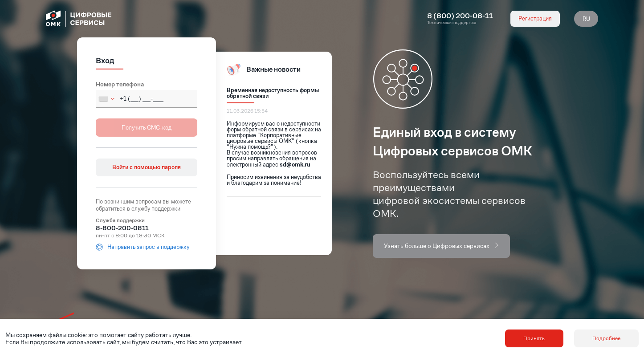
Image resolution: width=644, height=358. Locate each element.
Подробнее (606, 338)
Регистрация (535, 18)
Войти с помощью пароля (147, 167)
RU (586, 19)
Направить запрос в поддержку (143, 247)
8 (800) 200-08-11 (460, 16)
